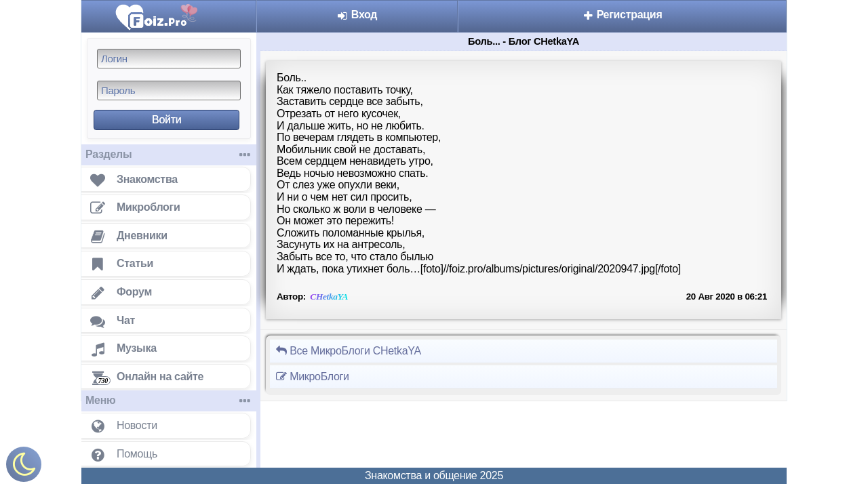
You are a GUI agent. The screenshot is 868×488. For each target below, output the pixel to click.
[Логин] (169, 59)
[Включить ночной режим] (24, 467)
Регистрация (623, 15)
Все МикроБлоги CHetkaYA (348, 351)
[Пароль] (169, 90)
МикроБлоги (312, 377)
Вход (357, 15)
